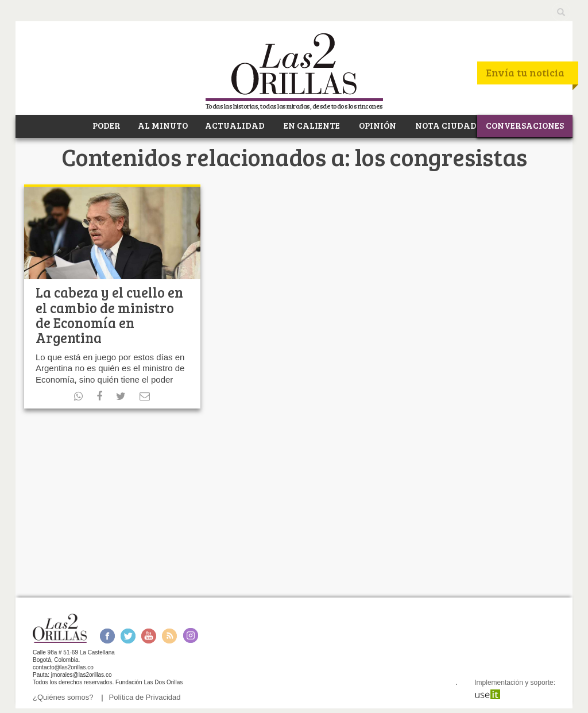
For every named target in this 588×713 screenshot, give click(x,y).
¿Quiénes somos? (63, 697)
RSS (169, 636)
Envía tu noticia (525, 72)
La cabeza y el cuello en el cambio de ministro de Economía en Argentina (109, 315)
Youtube (149, 636)
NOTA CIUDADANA (455, 125)
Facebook (107, 636)
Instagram (190, 636)
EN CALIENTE (311, 125)
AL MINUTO (163, 125)
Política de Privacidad (145, 697)
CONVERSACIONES (525, 125)
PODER (106, 125)
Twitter (128, 636)
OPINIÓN (377, 125)
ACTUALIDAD (235, 125)
